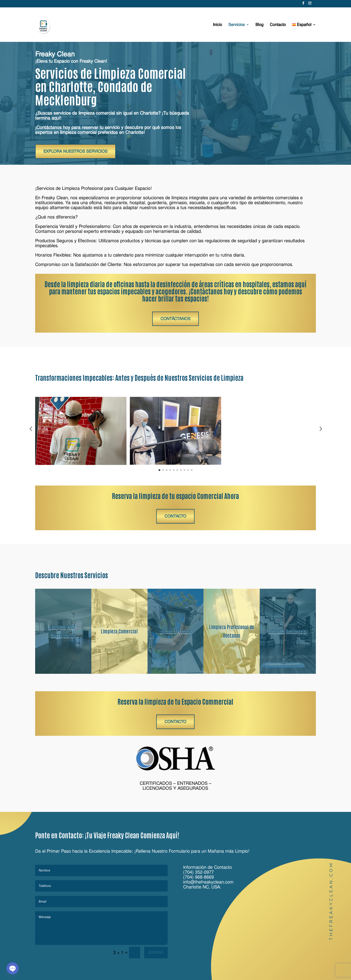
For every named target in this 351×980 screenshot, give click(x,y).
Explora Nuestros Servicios (75, 151)
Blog (259, 25)
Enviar (156, 952)
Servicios (236, 25)
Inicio (217, 25)
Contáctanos (175, 319)
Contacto (278, 25)
